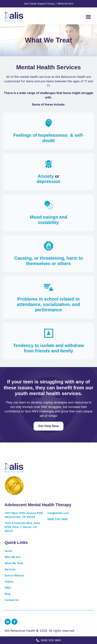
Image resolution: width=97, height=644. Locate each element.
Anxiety (46, 176)
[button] (88, 17)
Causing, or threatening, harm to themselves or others (48, 261)
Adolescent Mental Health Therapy (38, 505)
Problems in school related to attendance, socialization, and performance (48, 304)
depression (48, 181)
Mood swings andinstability (48, 220)
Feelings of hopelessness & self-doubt (48, 138)
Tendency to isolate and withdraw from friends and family (48, 348)
